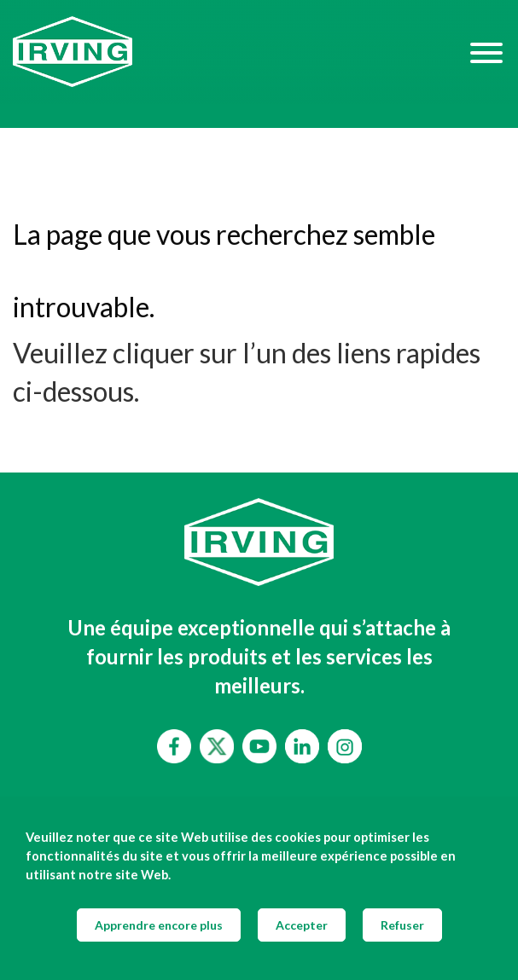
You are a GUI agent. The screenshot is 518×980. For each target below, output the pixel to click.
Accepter (302, 925)
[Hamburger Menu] (486, 52)
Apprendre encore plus (159, 925)
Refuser (402, 925)
